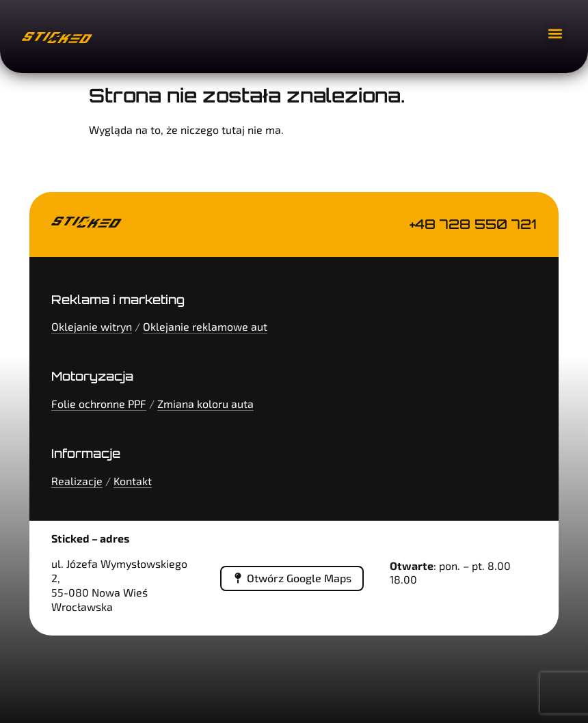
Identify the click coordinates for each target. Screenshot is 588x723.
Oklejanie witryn (92, 326)
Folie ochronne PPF (99, 404)
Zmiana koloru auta (205, 404)
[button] (555, 33)
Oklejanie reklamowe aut (205, 326)
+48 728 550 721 (473, 224)
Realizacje (77, 481)
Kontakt (133, 481)
